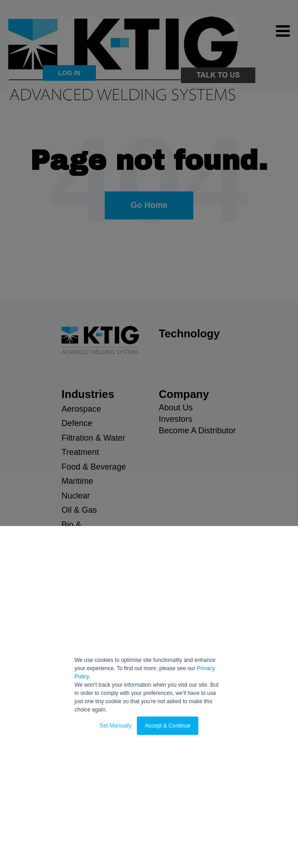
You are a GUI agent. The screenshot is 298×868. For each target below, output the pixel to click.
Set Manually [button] (115, 726)
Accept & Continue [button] (167, 726)
